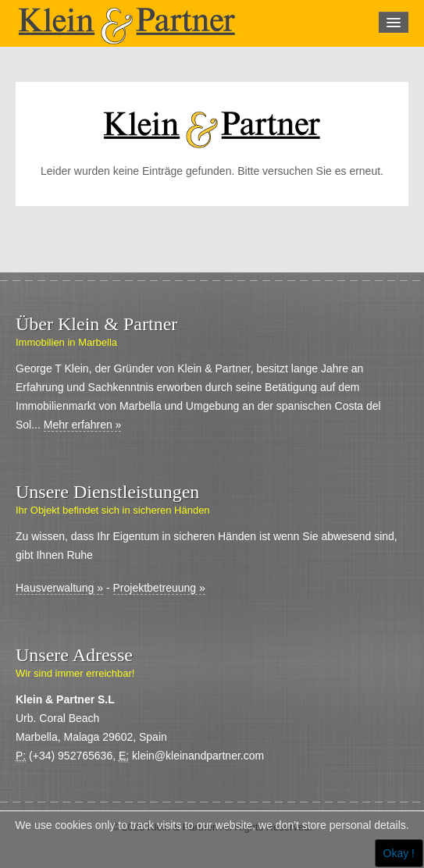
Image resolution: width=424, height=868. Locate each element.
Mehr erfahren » (83, 425)
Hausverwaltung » (59, 588)
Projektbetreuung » (159, 588)
